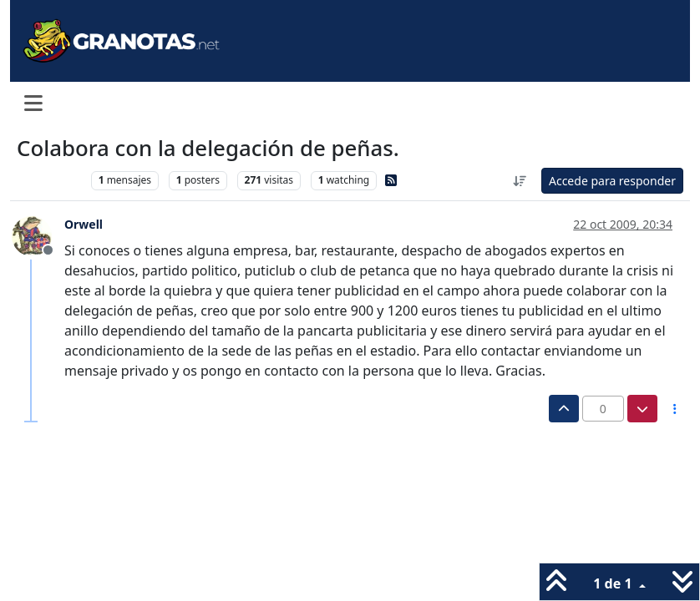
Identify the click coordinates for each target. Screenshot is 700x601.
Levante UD (50, 180)
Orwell (84, 224)
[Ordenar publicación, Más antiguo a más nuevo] (520, 181)
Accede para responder (612, 181)
